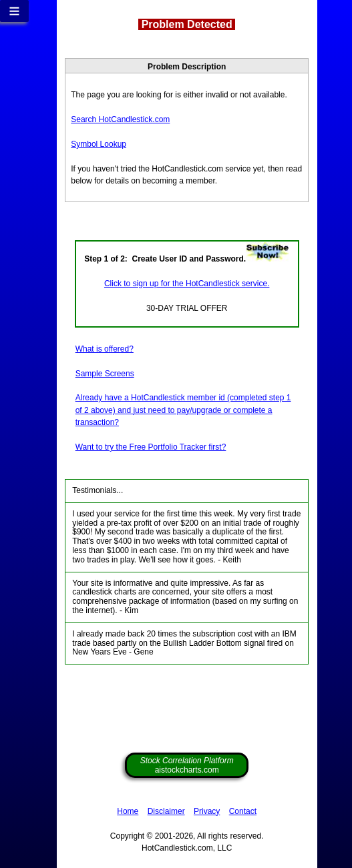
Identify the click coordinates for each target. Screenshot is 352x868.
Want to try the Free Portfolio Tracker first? (151, 447)
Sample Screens (105, 374)
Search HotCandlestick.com (120, 119)
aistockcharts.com (187, 765)
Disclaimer (166, 811)
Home (128, 811)
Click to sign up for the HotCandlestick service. (187, 284)
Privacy (207, 811)
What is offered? (105, 349)
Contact (243, 811)
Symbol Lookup (99, 144)
